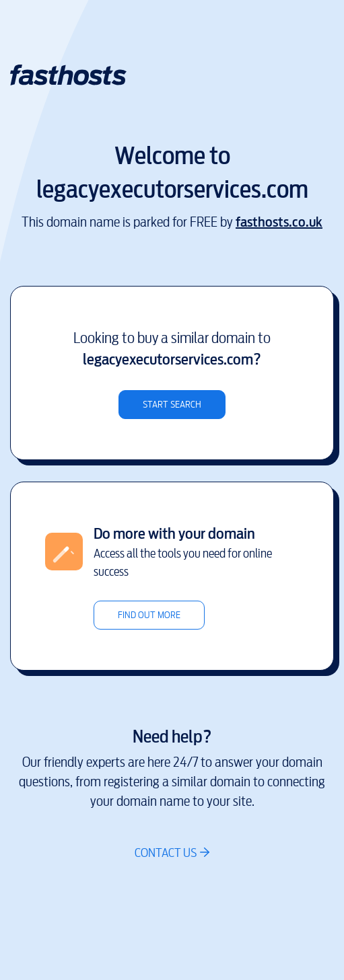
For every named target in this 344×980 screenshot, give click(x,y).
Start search (172, 405)
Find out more (149, 615)
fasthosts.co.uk (279, 222)
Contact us (166, 853)
